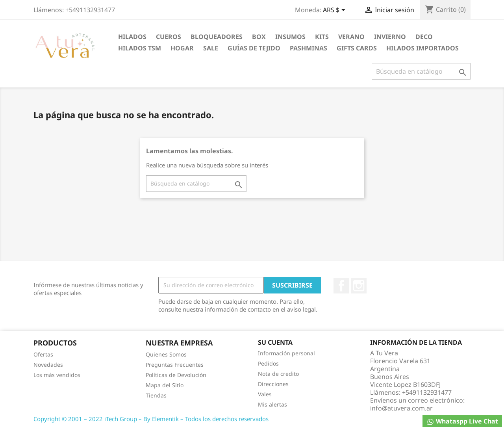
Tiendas (156, 395)
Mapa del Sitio (165, 385)
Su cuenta (275, 342)
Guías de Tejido (254, 48)
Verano (351, 37)
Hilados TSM (140, 48)
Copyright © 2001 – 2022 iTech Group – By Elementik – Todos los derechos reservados (151, 419)
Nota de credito (278, 374)
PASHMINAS (309, 48)
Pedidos (268, 363)
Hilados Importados (422, 48)
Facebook (341, 286)
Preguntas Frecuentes (175, 365)
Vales (265, 394)
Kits (322, 37)
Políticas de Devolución (176, 375)
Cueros (169, 37)
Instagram (359, 286)
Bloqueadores (217, 37)
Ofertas (43, 354)
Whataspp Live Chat (462, 421)
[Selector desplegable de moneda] (335, 11)
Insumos (290, 37)
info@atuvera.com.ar (401, 408)
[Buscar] (421, 71)
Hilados (132, 37)
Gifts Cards (357, 48)
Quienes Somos (166, 354)
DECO (424, 37)
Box (259, 37)
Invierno (390, 37)
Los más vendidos (57, 375)
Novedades (48, 365)
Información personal (286, 353)
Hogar (182, 48)
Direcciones (273, 384)
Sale (211, 48)
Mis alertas (272, 404)
